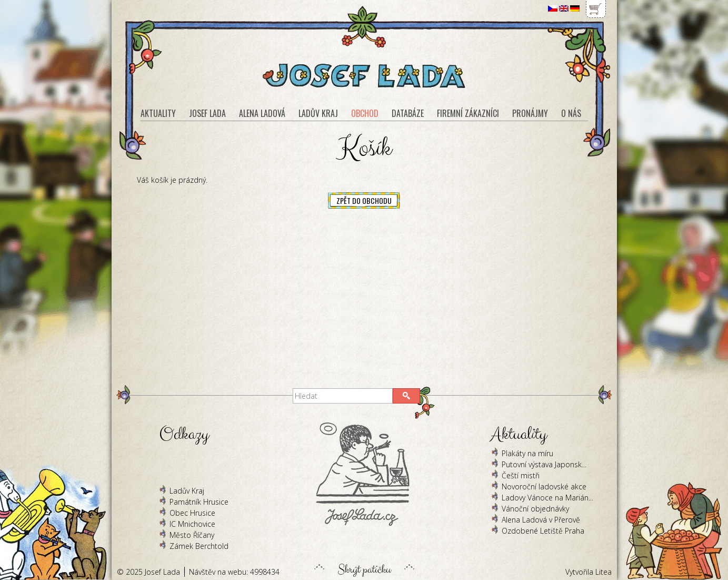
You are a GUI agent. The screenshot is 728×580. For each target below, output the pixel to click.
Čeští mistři (521, 475)
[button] (406, 396)
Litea (604, 572)
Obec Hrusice (192, 513)
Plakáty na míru (527, 453)
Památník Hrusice (199, 502)
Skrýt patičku (364, 567)
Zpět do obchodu (364, 200)
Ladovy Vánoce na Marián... (547, 498)
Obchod (365, 113)
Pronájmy (530, 113)
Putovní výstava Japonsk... (544, 464)
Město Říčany (192, 535)
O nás (571, 113)
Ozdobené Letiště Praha (543, 531)
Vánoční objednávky (535, 509)
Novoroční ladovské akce (544, 486)
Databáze (408, 113)
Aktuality (158, 113)
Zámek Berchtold (199, 546)
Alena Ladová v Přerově (541, 520)
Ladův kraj (318, 113)
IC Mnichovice (192, 524)
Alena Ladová (262, 113)
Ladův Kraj (187, 491)
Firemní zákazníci (468, 113)
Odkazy (184, 434)
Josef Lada (207, 113)
